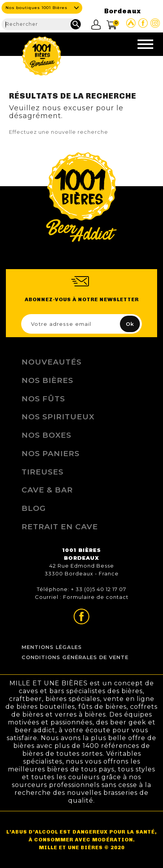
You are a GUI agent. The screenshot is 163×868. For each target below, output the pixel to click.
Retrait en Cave (60, 527)
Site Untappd (131, 23)
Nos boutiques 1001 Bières (36, 8)
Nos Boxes (46, 435)
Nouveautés (52, 362)
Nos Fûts (43, 399)
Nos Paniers (51, 453)
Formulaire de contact (96, 597)
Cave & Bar (47, 490)
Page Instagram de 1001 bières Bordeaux (155, 23)
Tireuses (43, 472)
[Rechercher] (42, 24)
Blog (34, 508)
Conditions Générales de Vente (75, 657)
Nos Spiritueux (58, 417)
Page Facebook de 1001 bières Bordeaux (143, 23)
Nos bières (47, 380)
